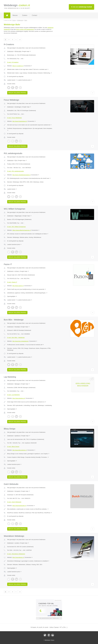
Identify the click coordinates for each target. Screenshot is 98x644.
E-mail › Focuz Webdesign (14, 118)
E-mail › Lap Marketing (13, 395)
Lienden (17, 543)
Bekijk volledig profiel (17, 93)
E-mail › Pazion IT (12, 282)
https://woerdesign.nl (18, 557)
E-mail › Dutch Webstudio (14, 502)
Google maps (26, 51)
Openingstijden (12, 296)
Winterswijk (18, 51)
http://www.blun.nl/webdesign (20, 341)
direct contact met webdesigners (25, 29)
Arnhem (17, 271)
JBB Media (47, 640)
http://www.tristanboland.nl (20, 121)
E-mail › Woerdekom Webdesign (16, 554)
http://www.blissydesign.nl (19, 450)
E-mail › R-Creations (13, 62)
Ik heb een (81, 7)
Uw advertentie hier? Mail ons (49, 618)
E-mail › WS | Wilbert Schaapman (16, 227)
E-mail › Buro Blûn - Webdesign (16, 338)
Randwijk (17, 327)
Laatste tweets (12, 80)
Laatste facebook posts (25, 80)
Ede (16, 160)
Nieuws (15, 15)
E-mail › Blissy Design (13, 447)
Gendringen (18, 107)
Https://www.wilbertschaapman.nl (21, 230)
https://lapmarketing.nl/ (19, 398)
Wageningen (18, 216)
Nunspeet (17, 491)
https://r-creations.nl (18, 66)
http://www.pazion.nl (18, 286)
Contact (35, 15)
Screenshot (28, 66)
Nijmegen (17, 384)
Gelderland (10, 51)
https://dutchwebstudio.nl (19, 506)
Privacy (53, 640)
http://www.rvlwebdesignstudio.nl (21, 175)
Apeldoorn (17, 436)
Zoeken (25, 15)
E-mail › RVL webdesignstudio (15, 171)
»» (20, 40)
